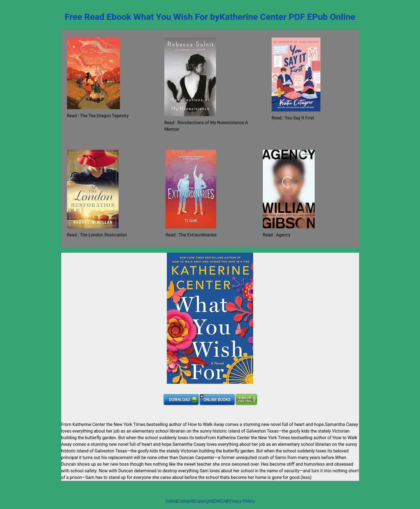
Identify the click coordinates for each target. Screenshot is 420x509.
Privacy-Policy (241, 501)
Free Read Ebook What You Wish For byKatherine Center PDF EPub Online (210, 17)
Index (171, 501)
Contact (185, 501)
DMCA (220, 501)
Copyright (203, 501)
